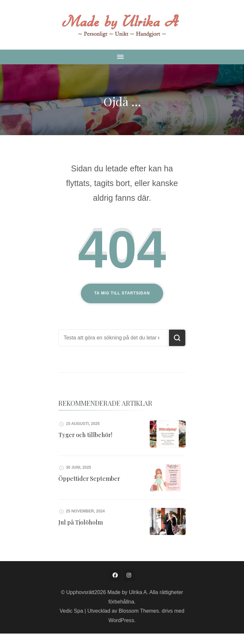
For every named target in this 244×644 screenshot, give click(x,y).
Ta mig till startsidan (122, 293)
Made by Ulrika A (127, 592)
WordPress (121, 620)
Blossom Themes (139, 611)
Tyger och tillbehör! (85, 435)
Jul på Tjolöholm (81, 522)
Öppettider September (89, 479)
